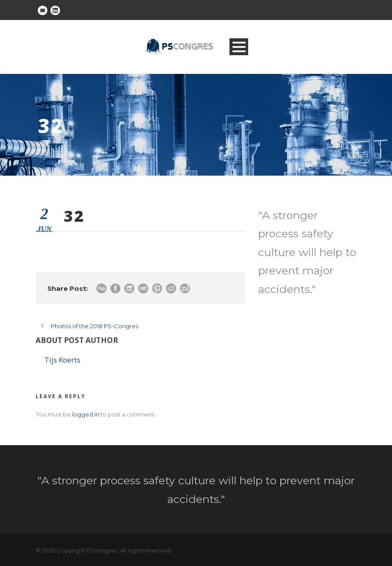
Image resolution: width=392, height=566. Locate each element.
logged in (86, 414)
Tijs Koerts (62, 360)
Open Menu (239, 47)
